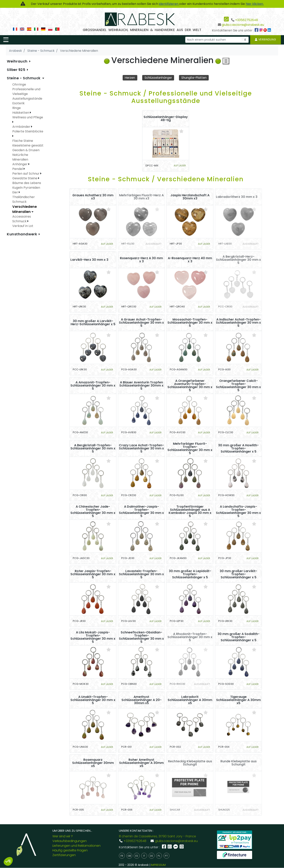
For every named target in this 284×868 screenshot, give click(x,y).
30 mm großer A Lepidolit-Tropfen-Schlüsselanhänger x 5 (190, 574)
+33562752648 (247, 20)
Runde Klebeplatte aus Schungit (239, 763)
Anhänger (20, 164)
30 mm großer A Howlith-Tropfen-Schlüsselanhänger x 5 (238, 448)
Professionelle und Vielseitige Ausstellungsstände (27, 94)
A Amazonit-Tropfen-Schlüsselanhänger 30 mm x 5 (93, 386)
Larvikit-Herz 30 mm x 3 (89, 260)
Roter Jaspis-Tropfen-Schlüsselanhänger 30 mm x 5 (93, 574)
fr (122, 856)
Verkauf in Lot (23, 226)
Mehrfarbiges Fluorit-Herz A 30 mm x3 (141, 197)
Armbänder (22, 127)
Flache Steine (23, 141)
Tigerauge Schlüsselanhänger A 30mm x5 (238, 700)
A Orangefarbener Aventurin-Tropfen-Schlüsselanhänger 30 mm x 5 (190, 386)
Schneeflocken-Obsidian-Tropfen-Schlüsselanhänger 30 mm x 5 (141, 637)
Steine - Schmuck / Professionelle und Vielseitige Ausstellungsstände (166, 97)
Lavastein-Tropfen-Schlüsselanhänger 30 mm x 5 (141, 574)
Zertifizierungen (64, 855)
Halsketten (21, 113)
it (144, 856)
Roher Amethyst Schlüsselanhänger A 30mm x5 (141, 763)
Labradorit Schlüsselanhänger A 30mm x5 (190, 700)
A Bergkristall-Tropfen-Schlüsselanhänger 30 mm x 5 (93, 448)
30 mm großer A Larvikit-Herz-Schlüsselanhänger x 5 (93, 323)
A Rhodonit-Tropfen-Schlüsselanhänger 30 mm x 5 (190, 637)
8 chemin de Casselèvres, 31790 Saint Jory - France (157, 836)
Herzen (128, 78)
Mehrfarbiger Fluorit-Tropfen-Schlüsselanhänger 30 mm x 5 (190, 448)
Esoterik (18, 103)
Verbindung (266, 39)
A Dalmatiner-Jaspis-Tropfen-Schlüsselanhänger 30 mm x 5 (141, 511)
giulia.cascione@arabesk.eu (243, 25)
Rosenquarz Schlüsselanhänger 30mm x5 (93, 763)
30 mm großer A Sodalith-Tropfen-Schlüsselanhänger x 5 (239, 637)
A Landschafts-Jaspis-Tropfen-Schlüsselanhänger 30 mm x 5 (238, 511)
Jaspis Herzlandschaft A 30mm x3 (190, 197)
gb (129, 856)
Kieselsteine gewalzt (28, 145)
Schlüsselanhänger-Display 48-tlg (166, 119)
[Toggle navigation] (6, 40)
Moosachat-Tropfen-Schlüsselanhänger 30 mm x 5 (190, 323)
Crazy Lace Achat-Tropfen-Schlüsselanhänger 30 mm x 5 (141, 448)
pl (159, 856)
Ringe (17, 108)
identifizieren (169, 4)
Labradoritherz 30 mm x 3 (237, 197)
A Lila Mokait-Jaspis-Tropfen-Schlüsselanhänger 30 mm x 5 (93, 637)
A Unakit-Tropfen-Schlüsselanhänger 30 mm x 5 (93, 700)
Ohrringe (19, 84)
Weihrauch (18, 61)
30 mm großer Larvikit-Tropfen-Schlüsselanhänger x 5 (238, 574)
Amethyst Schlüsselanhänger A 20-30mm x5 (142, 700)
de (151, 856)
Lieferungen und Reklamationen (76, 846)
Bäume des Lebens (27, 183)
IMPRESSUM (158, 865)
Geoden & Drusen (26, 150)
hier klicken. (255, 4)
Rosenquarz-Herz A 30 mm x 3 (141, 260)
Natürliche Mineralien (20, 157)
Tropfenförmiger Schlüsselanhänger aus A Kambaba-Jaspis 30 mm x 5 (190, 511)
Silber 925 (17, 70)
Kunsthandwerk (22, 234)
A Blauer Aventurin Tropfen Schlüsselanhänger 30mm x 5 (141, 386)
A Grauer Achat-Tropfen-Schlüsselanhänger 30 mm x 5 (141, 323)
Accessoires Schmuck (22, 219)
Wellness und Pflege (28, 117)
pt (166, 856)
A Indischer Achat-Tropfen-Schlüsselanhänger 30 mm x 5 (238, 323)
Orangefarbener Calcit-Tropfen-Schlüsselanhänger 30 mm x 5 (238, 386)
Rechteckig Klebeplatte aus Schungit (190, 763)
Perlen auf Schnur (26, 174)
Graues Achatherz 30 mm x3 (93, 197)
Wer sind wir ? (63, 836)
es (137, 856)
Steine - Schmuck (24, 78)
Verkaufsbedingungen (70, 841)
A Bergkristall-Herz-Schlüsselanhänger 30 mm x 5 (238, 260)
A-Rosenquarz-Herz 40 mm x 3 (190, 260)
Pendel (18, 169)
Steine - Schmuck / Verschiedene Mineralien (166, 179)
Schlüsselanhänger (158, 78)
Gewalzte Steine (25, 178)
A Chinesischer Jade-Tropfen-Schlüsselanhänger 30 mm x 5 (93, 511)
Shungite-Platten (195, 78)
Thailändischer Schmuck (24, 199)
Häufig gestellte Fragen (70, 851)
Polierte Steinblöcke (28, 131)
